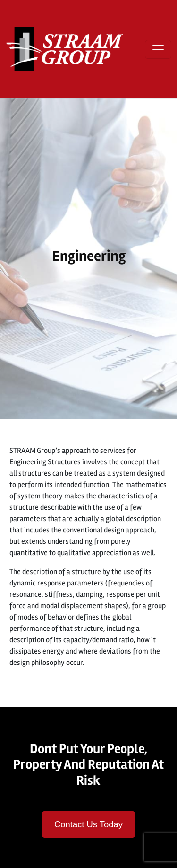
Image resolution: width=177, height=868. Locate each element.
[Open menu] (158, 49)
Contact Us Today (88, 824)
